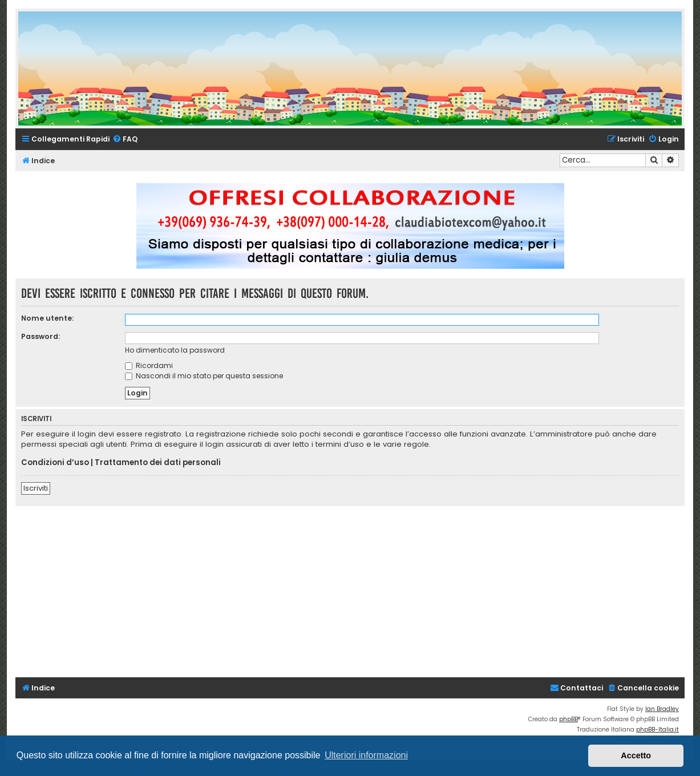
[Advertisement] (358, 592)
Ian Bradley (662, 709)
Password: (41, 336)
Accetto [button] (636, 755)
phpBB (569, 719)
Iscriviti (36, 488)
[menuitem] (125, 140)
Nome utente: (47, 318)
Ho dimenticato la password (175, 350)
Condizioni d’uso (55, 463)
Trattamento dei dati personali (158, 463)
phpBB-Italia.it (657, 729)
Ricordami (149, 365)
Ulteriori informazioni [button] (366, 755)
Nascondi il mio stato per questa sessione (204, 376)
